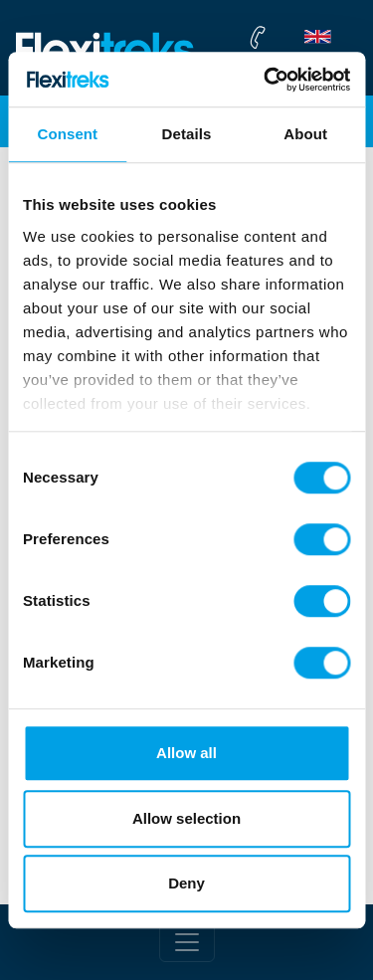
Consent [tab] (67, 134)
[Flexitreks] (105, 48)
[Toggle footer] (187, 942)
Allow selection (186, 818)
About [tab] (305, 134)
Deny (186, 883)
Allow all (186, 753)
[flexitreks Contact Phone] (302, 37)
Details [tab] (187, 134)
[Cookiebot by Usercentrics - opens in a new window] (266, 80)
